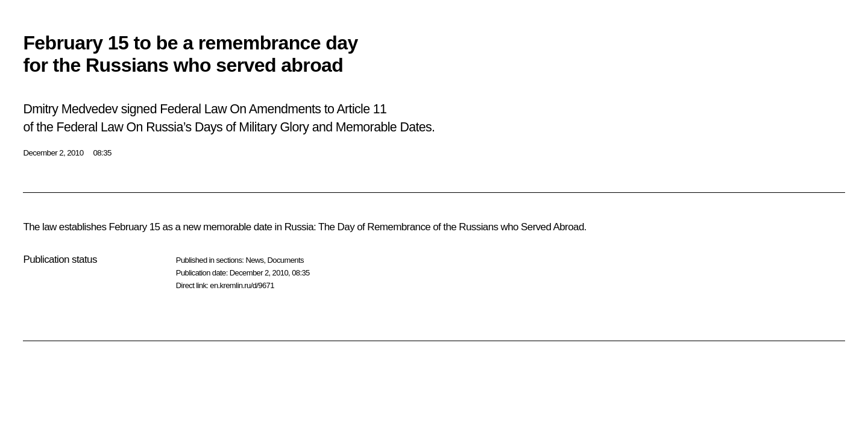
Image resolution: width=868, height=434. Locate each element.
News (254, 260)
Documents (286, 260)
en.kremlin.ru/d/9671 (242, 285)
